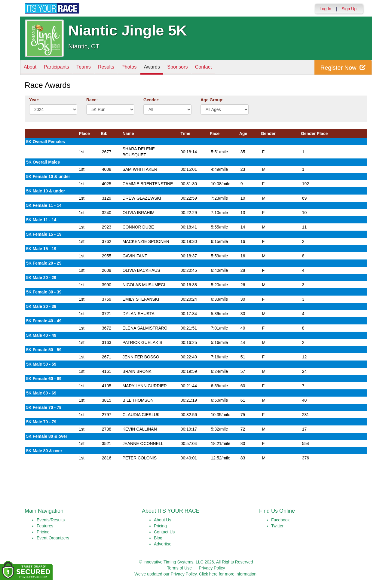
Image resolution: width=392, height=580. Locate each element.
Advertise (163, 544)
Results (117, 68)
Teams (91, 68)
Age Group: (212, 100)
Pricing (43, 532)
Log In (325, 9)
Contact (226, 68)
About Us (163, 520)
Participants (61, 68)
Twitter (277, 526)
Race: (92, 100)
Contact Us (164, 532)
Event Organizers (53, 538)
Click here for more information (228, 574)
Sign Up (349, 9)
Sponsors (197, 68)
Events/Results (51, 520)
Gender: (152, 100)
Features (45, 526)
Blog (158, 538)
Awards (168, 68)
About (32, 68)
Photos (142, 68)
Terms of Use (179, 568)
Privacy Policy (212, 568)
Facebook (280, 520)
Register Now (343, 68)
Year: (34, 100)
